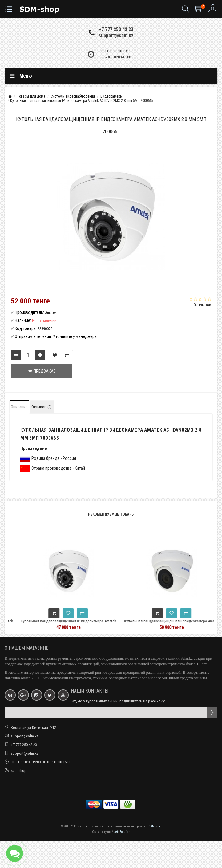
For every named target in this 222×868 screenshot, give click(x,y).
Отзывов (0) (42, 407)
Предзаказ (42, 371)
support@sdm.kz (116, 36)
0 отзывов (202, 305)
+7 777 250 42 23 (116, 29)
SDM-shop (155, 826)
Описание (19, 407)
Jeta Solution (122, 832)
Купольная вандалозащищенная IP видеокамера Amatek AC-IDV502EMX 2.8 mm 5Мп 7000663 (78, 624)
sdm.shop (19, 771)
